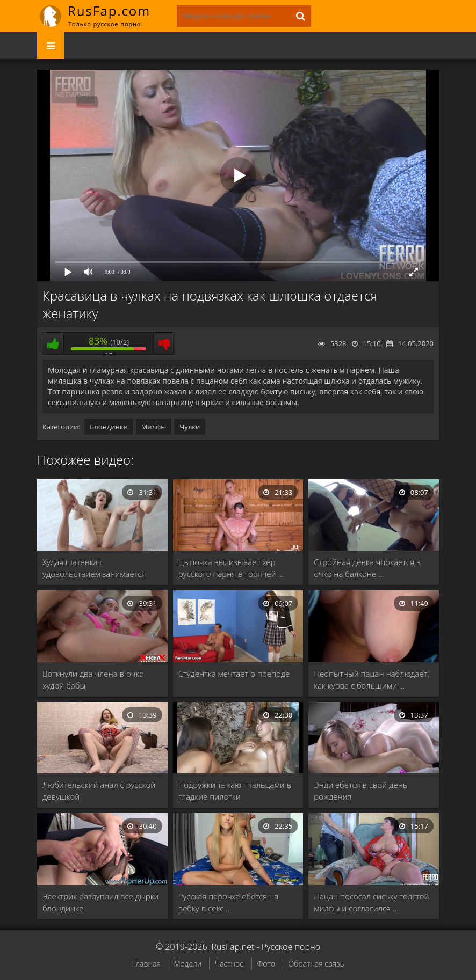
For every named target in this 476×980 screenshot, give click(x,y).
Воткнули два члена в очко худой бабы (93, 679)
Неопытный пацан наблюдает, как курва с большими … (371, 679)
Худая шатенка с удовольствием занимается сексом (94, 568)
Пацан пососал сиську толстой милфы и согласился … (371, 902)
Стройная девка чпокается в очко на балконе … (367, 568)
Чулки (190, 427)
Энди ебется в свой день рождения (360, 791)
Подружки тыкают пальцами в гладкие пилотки (235, 791)
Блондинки (109, 427)
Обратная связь (316, 964)
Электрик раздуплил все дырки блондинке (101, 902)
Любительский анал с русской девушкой (99, 791)
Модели (187, 964)
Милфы (154, 427)
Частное (229, 964)
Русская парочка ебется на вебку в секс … (229, 902)
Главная (146, 964)
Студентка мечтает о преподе (234, 674)
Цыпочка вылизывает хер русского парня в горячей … (231, 568)
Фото (266, 964)
